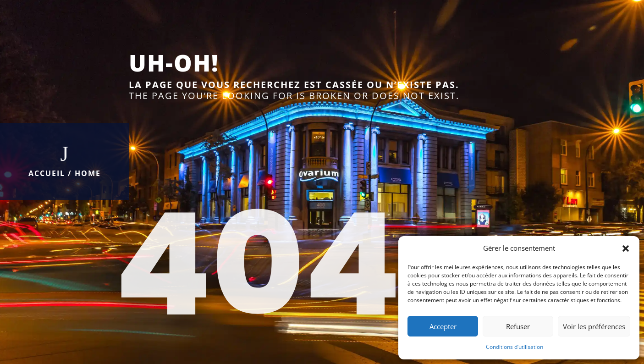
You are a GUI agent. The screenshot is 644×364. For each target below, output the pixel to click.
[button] (626, 248)
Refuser (518, 326)
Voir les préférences (594, 326)
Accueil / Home (65, 173)
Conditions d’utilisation (515, 347)
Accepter (443, 326)
